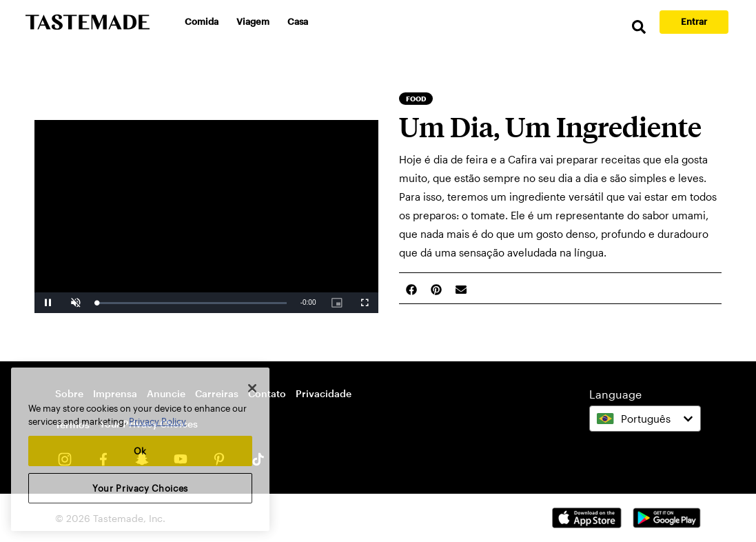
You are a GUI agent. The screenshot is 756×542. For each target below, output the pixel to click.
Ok (140, 451)
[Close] (252, 388)
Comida (202, 21)
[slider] (192, 303)
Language (615, 394)
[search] (639, 27)
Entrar (694, 21)
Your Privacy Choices (140, 488)
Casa (298, 21)
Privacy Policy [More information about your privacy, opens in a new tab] (157, 421)
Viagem (253, 21)
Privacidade (324, 393)
